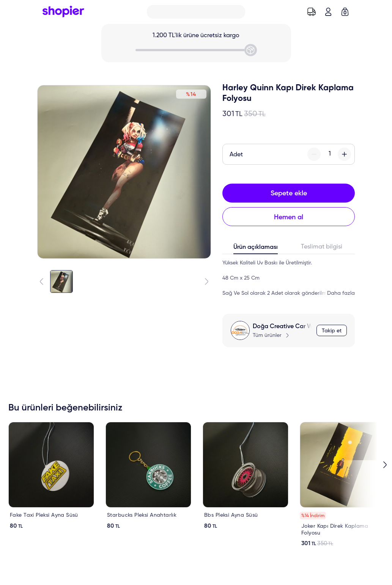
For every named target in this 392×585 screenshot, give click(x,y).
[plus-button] (344, 154)
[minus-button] (314, 154)
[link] (51, 476)
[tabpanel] (289, 278)
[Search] (196, 12)
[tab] (256, 249)
